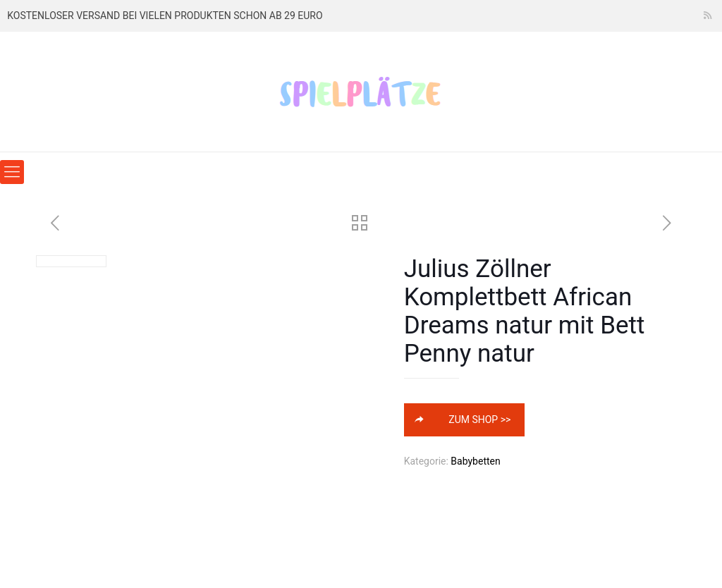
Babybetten (475, 461)
